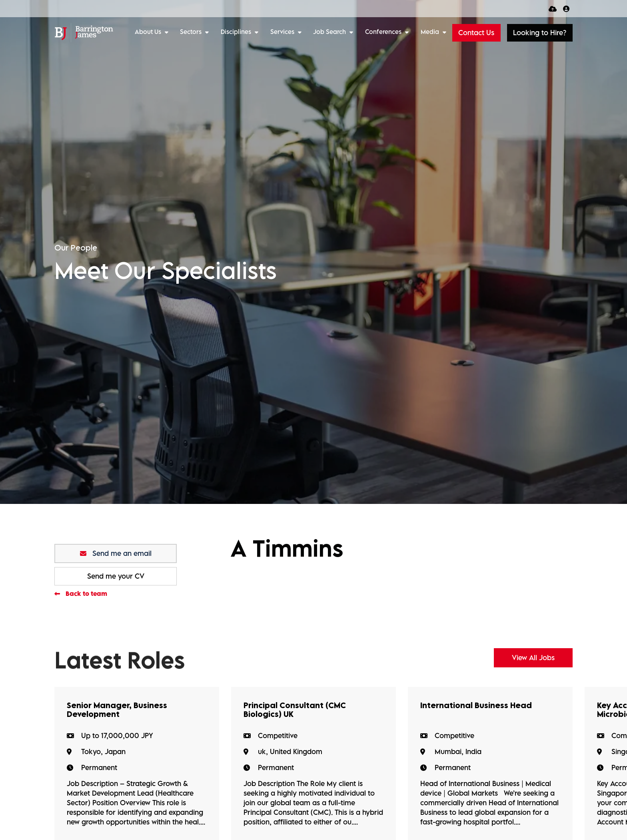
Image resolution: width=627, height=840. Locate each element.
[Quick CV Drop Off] (553, 9)
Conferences (384, 32)
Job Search (330, 32)
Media (431, 32)
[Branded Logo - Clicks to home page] (84, 33)
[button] (540, 33)
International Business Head (476, 705)
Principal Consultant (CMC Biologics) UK (295, 710)
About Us (149, 32)
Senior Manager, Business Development (117, 710)
